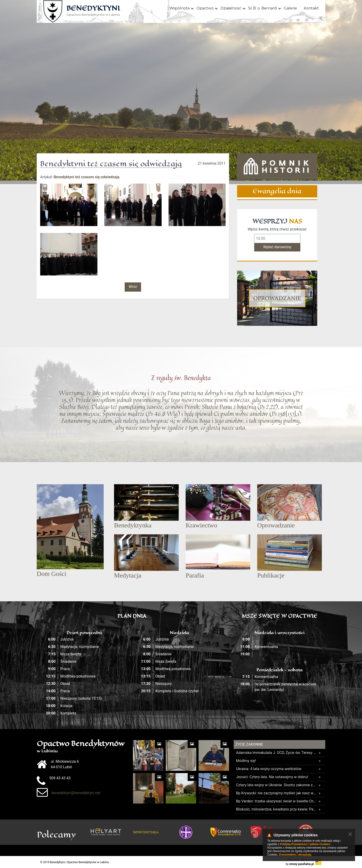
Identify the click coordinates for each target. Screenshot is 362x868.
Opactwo (205, 8)
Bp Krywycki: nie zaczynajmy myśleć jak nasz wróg (276, 793)
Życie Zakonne (249, 744)
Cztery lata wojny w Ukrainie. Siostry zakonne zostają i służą (276, 785)
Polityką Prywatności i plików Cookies (305, 844)
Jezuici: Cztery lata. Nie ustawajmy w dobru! (272, 777)
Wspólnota (179, 8)
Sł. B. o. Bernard (262, 8)
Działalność (231, 8)
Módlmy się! (246, 761)
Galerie (290, 8)
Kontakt (311, 8)
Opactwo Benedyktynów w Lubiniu (93, 11)
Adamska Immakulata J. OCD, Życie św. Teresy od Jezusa (276, 753)
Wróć (133, 287)
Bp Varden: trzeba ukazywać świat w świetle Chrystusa (276, 801)
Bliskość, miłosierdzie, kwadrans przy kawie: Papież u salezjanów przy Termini (276, 809)
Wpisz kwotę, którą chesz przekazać (277, 229)
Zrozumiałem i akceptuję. (295, 855)
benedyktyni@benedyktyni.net (76, 793)
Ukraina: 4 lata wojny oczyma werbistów (269, 769)
